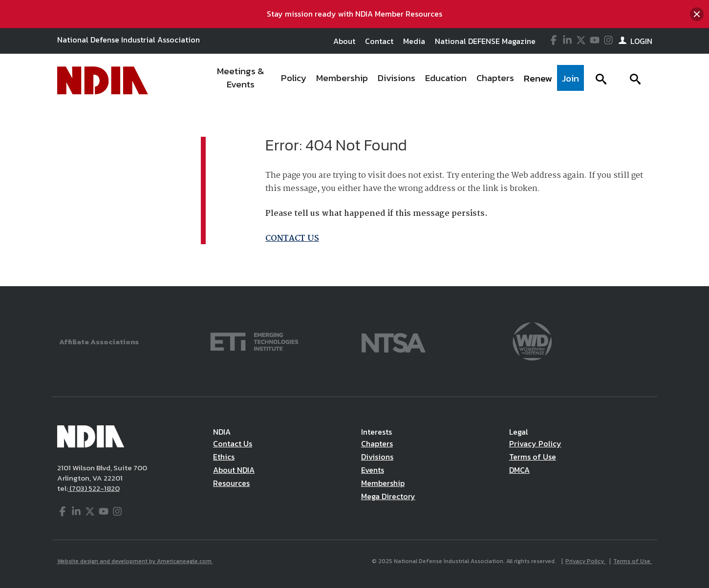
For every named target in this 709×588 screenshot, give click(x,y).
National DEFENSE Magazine (485, 41)
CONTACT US (292, 239)
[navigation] (395, 81)
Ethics (224, 457)
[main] (354, 197)
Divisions (377, 457)
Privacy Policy (535, 443)
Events (373, 470)
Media (414, 41)
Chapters (377, 443)
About (344, 41)
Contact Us (233, 443)
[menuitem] (241, 81)
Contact (379, 41)
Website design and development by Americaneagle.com (135, 561)
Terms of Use (533, 457)
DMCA (519, 470)
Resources (231, 483)
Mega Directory (388, 496)
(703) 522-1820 (94, 488)
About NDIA (234, 470)
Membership (383, 483)
